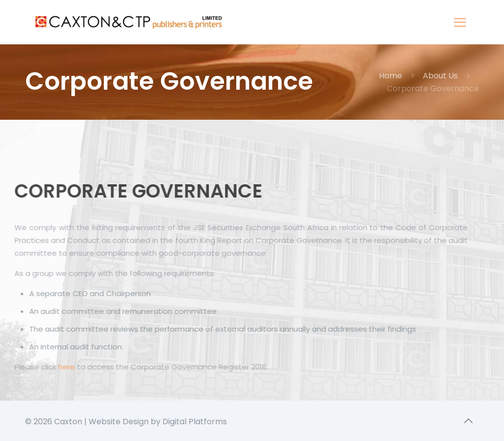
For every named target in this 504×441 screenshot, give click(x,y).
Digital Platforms (195, 422)
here (63, 367)
